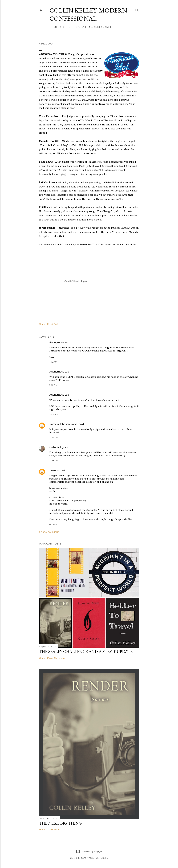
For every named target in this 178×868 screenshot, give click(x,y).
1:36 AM (53, 362)
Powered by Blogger (89, 851)
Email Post (53, 324)
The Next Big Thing (60, 823)
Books (75, 27)
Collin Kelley (57, 447)
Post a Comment (49, 532)
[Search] (137, 10)
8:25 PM (53, 524)
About (64, 27)
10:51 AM (54, 414)
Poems (87, 27)
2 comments (54, 830)
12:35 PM (54, 437)
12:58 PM (54, 460)
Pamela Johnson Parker (64, 424)
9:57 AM (53, 385)
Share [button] (42, 324)
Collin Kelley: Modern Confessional (88, 14)
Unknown (55, 470)
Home (54, 27)
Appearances (103, 27)
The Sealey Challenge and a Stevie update (86, 651)
